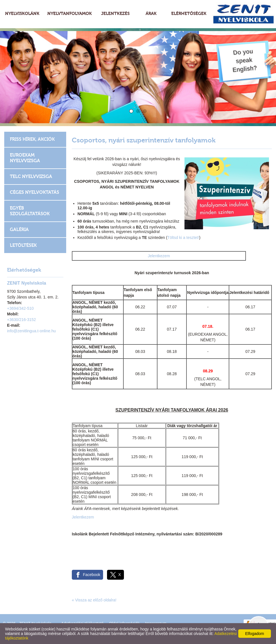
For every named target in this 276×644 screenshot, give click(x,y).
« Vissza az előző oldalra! (94, 600)
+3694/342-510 (20, 308)
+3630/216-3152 (21, 320)
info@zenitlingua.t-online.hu (31, 331)
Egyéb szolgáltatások (30, 211)
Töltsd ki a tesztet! (183, 238)
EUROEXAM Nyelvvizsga (25, 158)
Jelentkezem (159, 256)
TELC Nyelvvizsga (31, 176)
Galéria (19, 229)
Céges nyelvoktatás (34, 192)
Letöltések (23, 245)
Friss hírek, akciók (32, 139)
